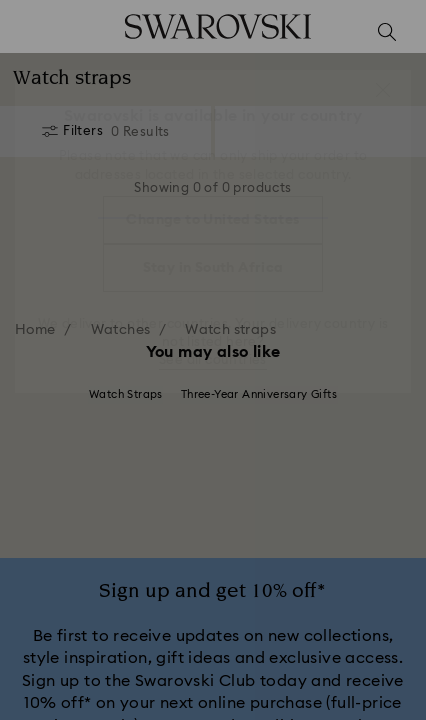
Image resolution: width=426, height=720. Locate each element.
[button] (383, 90)
